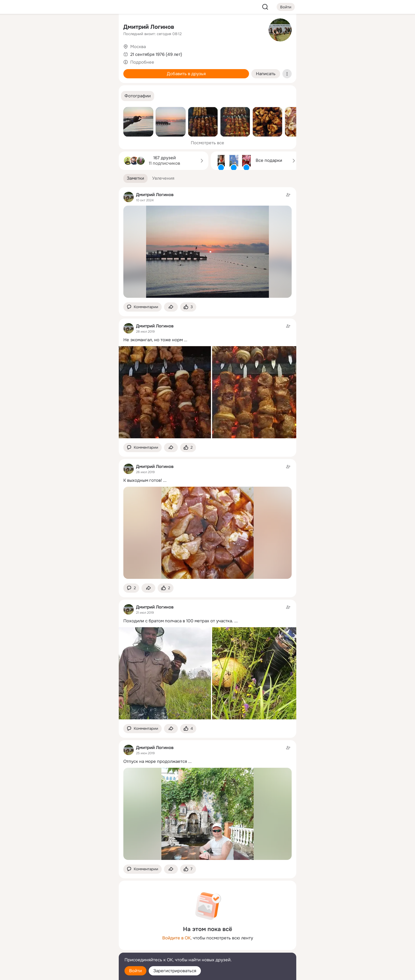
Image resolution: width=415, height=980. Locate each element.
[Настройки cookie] (76, 972)
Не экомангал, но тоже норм (153, 340)
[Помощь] (51, 104)
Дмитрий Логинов (149, 27)
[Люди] (76, 53)
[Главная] (51, 28)
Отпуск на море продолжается (155, 761)
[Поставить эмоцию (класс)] (188, 307)
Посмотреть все (207, 143)
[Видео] (101, 53)
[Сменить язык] (76, 948)
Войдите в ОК (176, 938)
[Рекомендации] (76, 104)
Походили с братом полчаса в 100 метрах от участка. (178, 621)
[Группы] (101, 28)
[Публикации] (51, 53)
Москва (138, 47)
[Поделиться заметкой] (171, 307)
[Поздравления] (76, 78)
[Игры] (101, 78)
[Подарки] (51, 78)
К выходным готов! (143, 480)
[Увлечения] (76, 28)
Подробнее (142, 62)
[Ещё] (76, 936)
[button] (138, 96)
